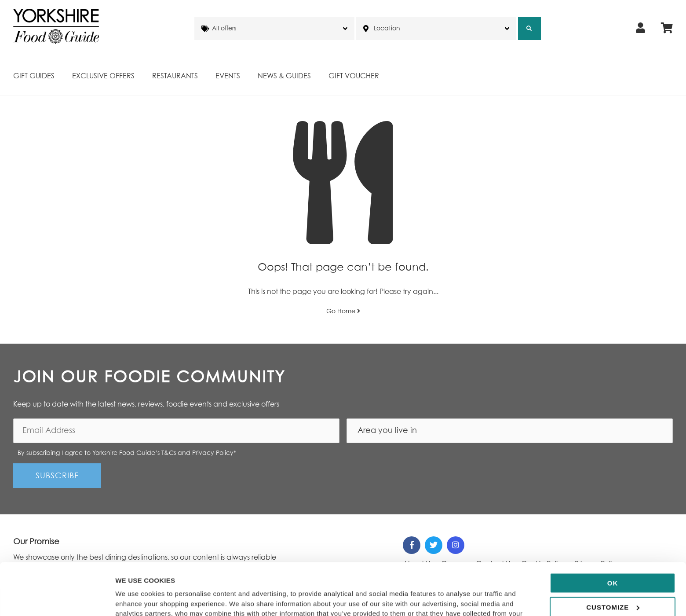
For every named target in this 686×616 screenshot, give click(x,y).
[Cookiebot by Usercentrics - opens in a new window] (57, 599)
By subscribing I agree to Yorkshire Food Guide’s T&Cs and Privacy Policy (127, 453)
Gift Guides (34, 76)
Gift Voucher (354, 76)
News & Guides (284, 76)
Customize (613, 558)
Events (228, 76)
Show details (136, 599)
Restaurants (175, 76)
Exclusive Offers (103, 76)
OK (613, 534)
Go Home (343, 311)
